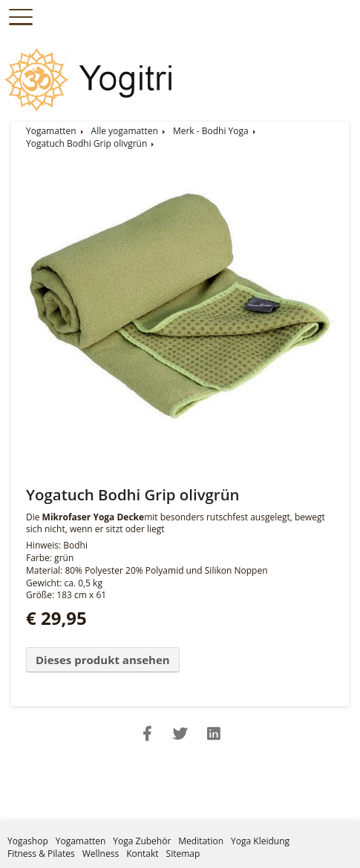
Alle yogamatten (125, 131)
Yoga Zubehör (142, 841)
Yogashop (28, 841)
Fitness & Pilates (41, 854)
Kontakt (142, 854)
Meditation (201, 841)
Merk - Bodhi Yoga (211, 131)
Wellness (101, 854)
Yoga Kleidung (260, 841)
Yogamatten (51, 131)
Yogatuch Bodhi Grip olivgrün (86, 143)
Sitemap (183, 854)
